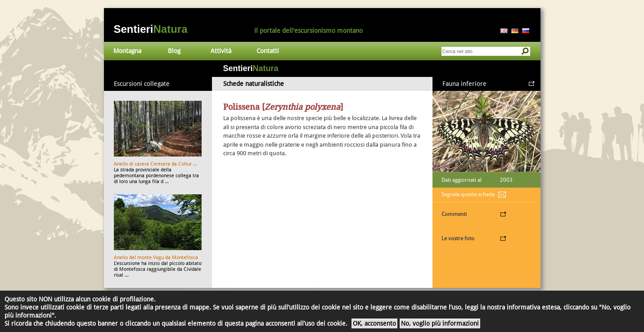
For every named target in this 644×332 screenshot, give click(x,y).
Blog (174, 51)
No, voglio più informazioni (440, 323)
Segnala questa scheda (468, 194)
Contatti (268, 51)
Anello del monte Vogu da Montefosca (156, 258)
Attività (221, 51)
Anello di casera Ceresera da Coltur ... (155, 164)
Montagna (127, 51)
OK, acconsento (374, 323)
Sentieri (151, 29)
